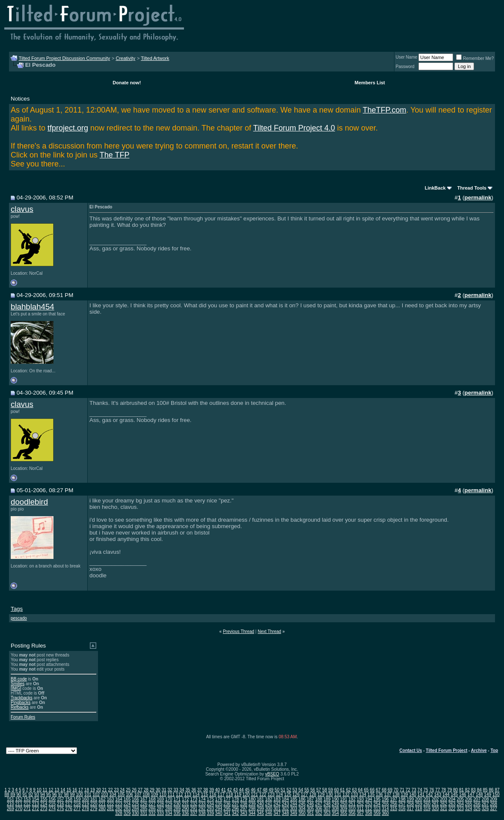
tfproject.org (68, 128)
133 (354, 795)
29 (152, 790)
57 (319, 790)
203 (443, 799)
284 (135, 809)
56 (313, 790)
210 (10, 804)
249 (335, 804)
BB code (19, 679)
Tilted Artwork (155, 58)
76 (431, 790)
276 (69, 809)
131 (338, 795)
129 (321, 795)
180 (252, 799)
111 (171, 795)
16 (75, 790)
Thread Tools (472, 188)
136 (379, 795)
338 (202, 813)
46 (253, 790)
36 (194, 790)
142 (429, 795)
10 (39, 790)
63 (354, 790)
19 (93, 790)
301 (277, 809)
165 (127, 799)
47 (259, 790)
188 (319, 799)
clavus (22, 209)
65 (366, 790)
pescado (19, 618)
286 (152, 809)
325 (477, 809)
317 (411, 809)
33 (176, 790)
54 (301, 790)
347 (277, 813)
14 (63, 790)
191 (344, 799)
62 (348, 790)
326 (485, 809)
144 (446, 795)
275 (61, 809)
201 (427, 799)
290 (185, 809)
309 (344, 809)
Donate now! (127, 83)
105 (121, 795)
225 (135, 804)
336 (185, 813)
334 (169, 813)
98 (67, 795)
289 (177, 809)
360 (385, 813)
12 (51, 790)
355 (344, 813)
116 (213, 795)
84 (479, 790)
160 (85, 799)
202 (435, 799)
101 (88, 795)
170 (169, 799)
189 (327, 799)
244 (294, 804)
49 (271, 790)
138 (396, 795)
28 (146, 790)
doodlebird (29, 502)
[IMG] (16, 688)
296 (236, 809)
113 (188, 795)
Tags (17, 609)
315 (394, 809)
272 (35, 809)
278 (85, 809)
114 (196, 795)
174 (202, 799)
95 (49, 795)
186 (302, 799)
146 (463, 795)
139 (405, 795)
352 (319, 813)
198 (402, 799)
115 (204, 795)
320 (435, 809)
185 (294, 799)
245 (302, 804)
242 (277, 804)
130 (329, 795)
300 (269, 809)
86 (491, 790)
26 (134, 790)
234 (210, 804)
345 (260, 813)
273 (44, 809)
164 (119, 799)
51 (283, 790)
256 (394, 804)
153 (27, 799)
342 (236, 813)
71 (402, 790)
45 (247, 790)
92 (31, 795)
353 (327, 813)
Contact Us (411, 750)
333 (161, 813)
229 (169, 804)
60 (336, 790)
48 (265, 790)
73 (414, 790)
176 (219, 799)
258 (411, 804)
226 (144, 804)
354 (335, 813)
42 (230, 790)
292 (202, 809)
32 (170, 790)
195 (377, 799)
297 (244, 809)
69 (390, 790)
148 (479, 795)
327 (494, 809)
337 (194, 813)
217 (69, 804)
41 (224, 790)
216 (61, 804)
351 (310, 813)
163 (111, 799)
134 (363, 795)
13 (57, 790)
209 (494, 799)
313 (377, 809)
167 (144, 799)
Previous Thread (239, 631)
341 (227, 813)
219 (85, 804)
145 (454, 795)
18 (87, 790)
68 (384, 790)
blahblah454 (33, 307)
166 (135, 799)
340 (219, 813)
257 (402, 804)
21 (105, 790)
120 (246, 795)
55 (307, 790)
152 (19, 799)
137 (388, 795)
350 (302, 813)
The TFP (115, 155)
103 (105, 795)
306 (319, 809)
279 (94, 809)
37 (200, 790)
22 (110, 790)
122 (263, 795)
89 (13, 795)
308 (335, 809)
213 (35, 804)
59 (331, 790)
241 (269, 804)
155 (44, 799)
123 (271, 795)
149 (488, 795)
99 (72, 795)
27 (140, 790)
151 (10, 799)
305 (310, 809)
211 (19, 804)
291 (194, 809)
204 (452, 799)
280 (102, 809)
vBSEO (272, 774)
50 (277, 790)
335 (177, 813)
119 (238, 795)
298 (252, 809)
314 (385, 809)
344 (252, 813)
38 (206, 790)
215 (52, 804)
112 (179, 795)
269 (10, 809)
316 (402, 809)
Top (494, 750)
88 (7, 795)
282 (119, 809)
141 (421, 795)
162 (102, 799)
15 (69, 790)
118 (230, 795)
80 (455, 790)
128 (313, 795)
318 (419, 809)
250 (344, 804)
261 (435, 804)
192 (352, 799)
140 (413, 795)
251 (352, 804)
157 (61, 799)
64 (360, 790)
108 (146, 795)
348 (286, 813)
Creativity (125, 58)
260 (427, 804)
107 (138, 795)
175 (210, 799)
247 (319, 804)
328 (119, 813)
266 (477, 804)
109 (155, 795)
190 (335, 799)
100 (79, 795)
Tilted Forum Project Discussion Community (65, 58)
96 (55, 795)
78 (443, 790)
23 (116, 790)
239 (252, 804)
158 (69, 799)
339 (210, 813)
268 (494, 804)
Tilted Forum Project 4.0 (294, 128)
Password (405, 67)
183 (277, 799)
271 (27, 809)
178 (236, 799)
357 (360, 813)
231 (185, 804)
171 (177, 799)
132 (346, 795)
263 (452, 804)
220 (94, 804)
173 (194, 799)
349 (294, 813)
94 (43, 795)
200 (419, 799)
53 (295, 790)
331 (144, 813)
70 (396, 790)
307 (327, 809)
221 (102, 804)
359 (377, 813)
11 (45, 790)
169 (161, 799)
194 (369, 799)
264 (460, 804)
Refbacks (20, 707)
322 (452, 809)
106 (129, 795)
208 (485, 799)
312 (369, 809)
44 (241, 790)
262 (443, 804)
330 (135, 813)
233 (202, 804)
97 (61, 795)
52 (289, 790)
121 (254, 795)
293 (210, 809)
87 (497, 790)
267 (485, 804)
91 (25, 795)
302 (286, 809)
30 (158, 790)
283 (127, 809)
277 (77, 809)
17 (81, 790)
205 (460, 799)
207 (477, 799)
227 (152, 804)
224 (127, 804)
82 (467, 790)
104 (113, 795)
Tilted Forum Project (446, 750)
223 (119, 804)
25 (128, 790)
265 (469, 804)
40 (218, 790)
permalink (478, 198)
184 (286, 799)
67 (378, 790)
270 (19, 809)
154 (35, 799)
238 (244, 804)
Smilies (18, 684)
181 (260, 799)
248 (327, 804)
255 (385, 804)
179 (244, 799)
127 (304, 795)
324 (469, 809)
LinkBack (435, 188)
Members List (370, 83)
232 (194, 804)
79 (449, 790)
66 (372, 790)
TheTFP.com (385, 110)
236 (227, 804)
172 (185, 799)
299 (260, 809)
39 (212, 790)
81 (461, 790)
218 (77, 804)
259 (419, 804)
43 (236, 790)
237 (236, 804)
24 (122, 790)
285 (144, 809)
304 (302, 809)
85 (485, 790)
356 (352, 813)
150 (496, 795)
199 (411, 799)
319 (427, 809)
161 (94, 799)
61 (342, 790)
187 (310, 799)
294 (219, 809)
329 (127, 813)
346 (269, 813)
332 (152, 813)
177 (227, 799)
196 (385, 799)
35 (188, 790)
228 (161, 804)
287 (161, 809)
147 (471, 795)
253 (369, 804)
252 (360, 804)
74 (420, 790)
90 (19, 795)
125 (288, 795)
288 (169, 809)
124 (280, 795)
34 (182, 790)
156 (52, 799)
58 (325, 790)
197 (394, 799)
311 (360, 809)
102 (96, 795)
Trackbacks (22, 698)
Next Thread (269, 631)
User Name (407, 57)
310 (352, 809)
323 (460, 809)
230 (177, 804)
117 (221, 795)
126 (296, 795)
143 (438, 795)
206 (469, 799)
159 (77, 799)
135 (371, 795)
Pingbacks (21, 703)
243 (286, 804)
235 (219, 804)
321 (443, 809)
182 (269, 799)
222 (111, 804)
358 (369, 813)
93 (37, 795)
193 (360, 799)
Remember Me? (475, 58)
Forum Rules (23, 717)
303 (294, 809)
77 (437, 790)
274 (52, 809)
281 (111, 809)
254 (377, 804)
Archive (479, 750)
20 (99, 790)
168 (152, 799)
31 (164, 790)
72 (408, 790)
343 (244, 813)
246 (310, 804)
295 (227, 809)
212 (27, 804)
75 (426, 790)
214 (44, 804)
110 (163, 795)
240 (260, 804)
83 (473, 790)
